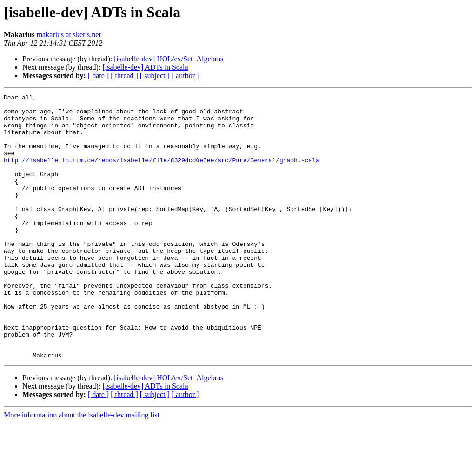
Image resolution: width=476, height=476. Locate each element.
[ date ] (98, 76)
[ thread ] (124, 76)
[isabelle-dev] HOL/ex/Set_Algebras (169, 59)
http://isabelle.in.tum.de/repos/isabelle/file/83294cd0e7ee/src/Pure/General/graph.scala (162, 174)
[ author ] (185, 76)
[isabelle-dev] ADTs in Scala (145, 67)
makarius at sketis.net (69, 35)
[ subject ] (155, 76)
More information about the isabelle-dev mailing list (82, 468)
